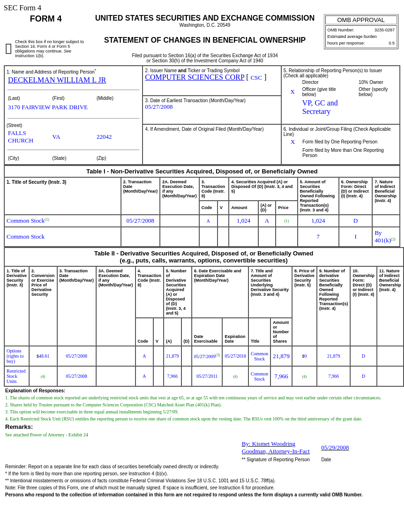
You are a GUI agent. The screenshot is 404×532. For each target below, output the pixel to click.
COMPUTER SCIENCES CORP (195, 77)
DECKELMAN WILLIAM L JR (57, 80)
